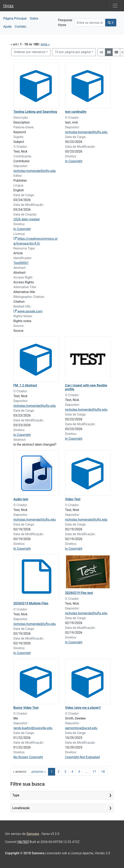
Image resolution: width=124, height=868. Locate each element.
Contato (21, 27)
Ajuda (7, 27)
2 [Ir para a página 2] (58, 772)
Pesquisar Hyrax (64, 23)
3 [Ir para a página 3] (65, 772)
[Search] (90, 23)
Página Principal (15, 18)
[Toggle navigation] (115, 6)
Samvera (33, 834)
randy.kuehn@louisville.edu (33, 728)
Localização (21, 808)
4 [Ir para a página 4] (72, 772)
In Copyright (22, 229)
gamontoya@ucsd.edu (81, 728)
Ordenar (30, 52)
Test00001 (21, 263)
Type (16, 795)
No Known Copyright (28, 757)
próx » (45, 44)
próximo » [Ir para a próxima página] (39, 772)
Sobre (34, 18)
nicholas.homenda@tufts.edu (35, 171)
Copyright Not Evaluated (82, 757)
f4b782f (23, 842)
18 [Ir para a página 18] (103, 772)
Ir (111, 23)
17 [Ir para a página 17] (94, 772)
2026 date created (26, 219)
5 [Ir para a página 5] (79, 772)
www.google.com (28, 311)
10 (73, 52)
